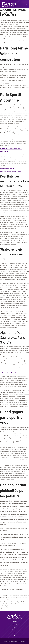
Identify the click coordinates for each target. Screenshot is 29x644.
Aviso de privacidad (20, 641)
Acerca (14, 622)
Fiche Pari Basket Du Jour (8, 373)
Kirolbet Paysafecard (7, 169)
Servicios (14, 624)
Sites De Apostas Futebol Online (10, 171)
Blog (14, 627)
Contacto (14, 630)
